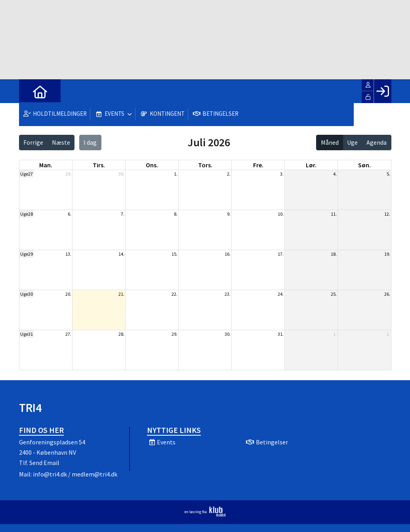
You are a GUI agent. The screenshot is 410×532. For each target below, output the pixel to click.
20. (68, 294)
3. (282, 174)
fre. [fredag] (258, 165)
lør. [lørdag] (311, 165)
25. (334, 294)
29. (68, 174)
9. (229, 214)
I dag (90, 142)
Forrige (33, 142)
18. (334, 254)
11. (334, 214)
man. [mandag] (46, 165)
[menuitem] (31, 91)
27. (68, 334)
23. (228, 294)
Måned (330, 142)
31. (281, 334)
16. (228, 254)
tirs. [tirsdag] (99, 165)
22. (174, 294)
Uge (352, 142)
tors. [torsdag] (205, 165)
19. (387, 254)
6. (70, 214)
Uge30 (27, 294)
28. (121, 334)
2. (229, 174)
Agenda (377, 142)
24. (281, 294)
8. (176, 214)
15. (174, 254)
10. (281, 214)
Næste (61, 142)
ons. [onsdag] (152, 165)
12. (387, 214)
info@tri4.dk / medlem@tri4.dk (75, 474)
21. (121, 294)
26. (387, 294)
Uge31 (27, 334)
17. (281, 254)
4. (335, 174)
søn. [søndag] (364, 165)
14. (121, 254)
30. (121, 174)
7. (123, 214)
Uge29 (27, 254)
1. (176, 174)
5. (388, 174)
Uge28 (27, 214)
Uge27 (27, 174)
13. (68, 254)
